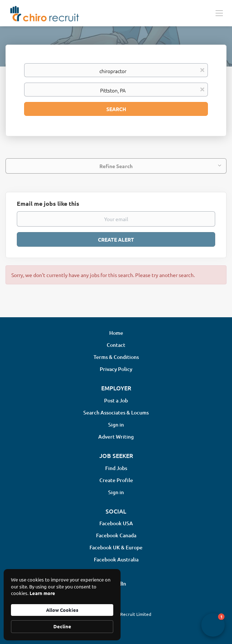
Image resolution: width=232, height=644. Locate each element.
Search (116, 109)
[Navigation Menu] (219, 13)
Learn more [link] (42, 593)
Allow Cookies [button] (62, 610)
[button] (213, 625)
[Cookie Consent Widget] (62, 605)
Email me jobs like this (48, 203)
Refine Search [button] (116, 166)
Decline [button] (62, 626)
